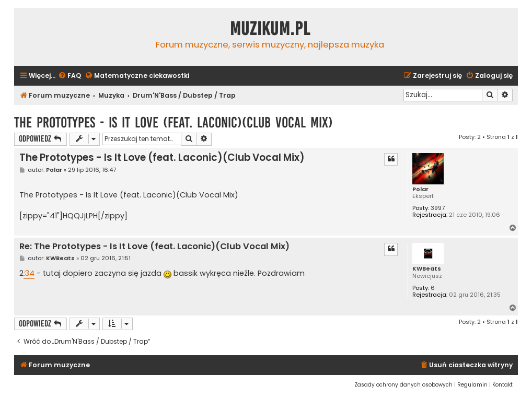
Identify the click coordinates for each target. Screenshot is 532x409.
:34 (29, 273)
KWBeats (427, 269)
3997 (438, 208)
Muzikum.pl (270, 29)
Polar (420, 189)
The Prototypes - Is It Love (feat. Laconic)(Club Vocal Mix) (174, 122)
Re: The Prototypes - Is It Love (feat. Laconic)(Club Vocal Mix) (154, 247)
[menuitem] (70, 76)
